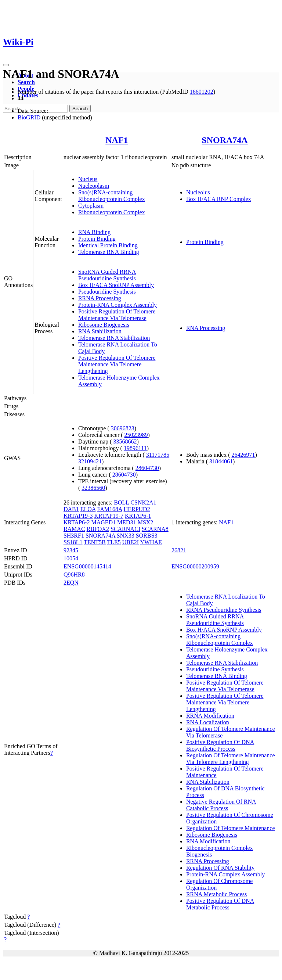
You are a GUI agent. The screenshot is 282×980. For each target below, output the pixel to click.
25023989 (136, 435)
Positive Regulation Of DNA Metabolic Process (220, 904)
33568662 (125, 441)
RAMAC (74, 529)
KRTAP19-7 (109, 516)
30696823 (123, 428)
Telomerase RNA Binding (109, 252)
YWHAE (151, 542)
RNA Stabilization (100, 331)
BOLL (121, 502)
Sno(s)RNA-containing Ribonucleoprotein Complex (112, 196)
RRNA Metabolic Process (216, 894)
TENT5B (95, 542)
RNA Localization (208, 722)
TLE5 (114, 542)
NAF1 (117, 140)
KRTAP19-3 (78, 516)
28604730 (147, 468)
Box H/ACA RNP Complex (219, 199)
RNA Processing (206, 328)
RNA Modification (208, 841)
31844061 (221, 461)
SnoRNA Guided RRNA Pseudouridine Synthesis (107, 275)
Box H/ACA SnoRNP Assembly (116, 285)
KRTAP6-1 (138, 516)
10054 (71, 558)
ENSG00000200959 (195, 566)
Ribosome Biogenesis (104, 325)
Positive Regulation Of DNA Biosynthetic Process (220, 745)
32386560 (93, 488)
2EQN (71, 583)
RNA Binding (94, 232)
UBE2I (131, 542)
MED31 (127, 522)
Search (26, 82)
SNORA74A (225, 140)
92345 (71, 550)
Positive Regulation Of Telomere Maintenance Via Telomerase (117, 315)
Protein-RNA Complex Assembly (117, 305)
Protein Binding (97, 239)
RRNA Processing (100, 298)
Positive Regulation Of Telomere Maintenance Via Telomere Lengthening (117, 364)
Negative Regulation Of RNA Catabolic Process (221, 805)
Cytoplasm (91, 206)
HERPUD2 (137, 509)
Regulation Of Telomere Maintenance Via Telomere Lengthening (231, 759)
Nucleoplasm (94, 186)
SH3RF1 (74, 536)
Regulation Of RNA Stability (220, 868)
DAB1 (71, 509)
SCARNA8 (155, 529)
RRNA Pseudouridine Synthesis (224, 610)
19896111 (135, 448)
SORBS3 (147, 536)
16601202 (202, 92)
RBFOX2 (98, 529)
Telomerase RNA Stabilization (114, 338)
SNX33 (126, 536)
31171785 (158, 455)
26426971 (243, 455)
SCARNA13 (125, 529)
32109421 (90, 461)
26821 (179, 550)
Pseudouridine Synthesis (107, 292)
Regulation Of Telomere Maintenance (231, 828)
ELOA (88, 509)
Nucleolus (198, 192)
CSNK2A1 (143, 502)
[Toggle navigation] (6, 65)
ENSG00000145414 (87, 566)
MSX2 (146, 522)
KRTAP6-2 (77, 522)
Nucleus (88, 179)
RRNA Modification (210, 716)
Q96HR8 (74, 575)
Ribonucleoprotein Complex (112, 212)
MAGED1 (103, 522)
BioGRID (29, 117)
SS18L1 (73, 542)
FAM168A (109, 509)
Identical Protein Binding (108, 245)
